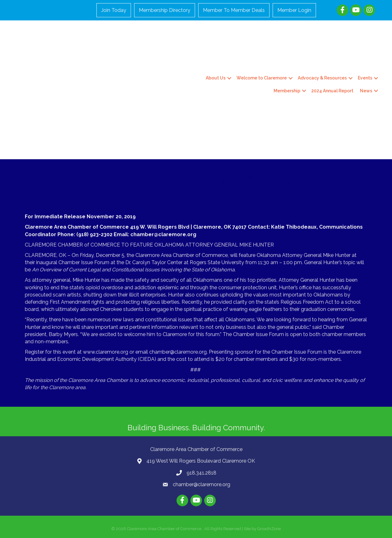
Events (365, 78)
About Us (215, 78)
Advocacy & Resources (322, 78)
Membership (287, 90)
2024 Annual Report (332, 90)
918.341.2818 (201, 473)
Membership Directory (165, 10)
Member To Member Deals (234, 10)
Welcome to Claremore (261, 78)
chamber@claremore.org (201, 484)
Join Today (114, 10)
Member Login (295, 10)
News (366, 90)
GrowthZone (269, 528)
